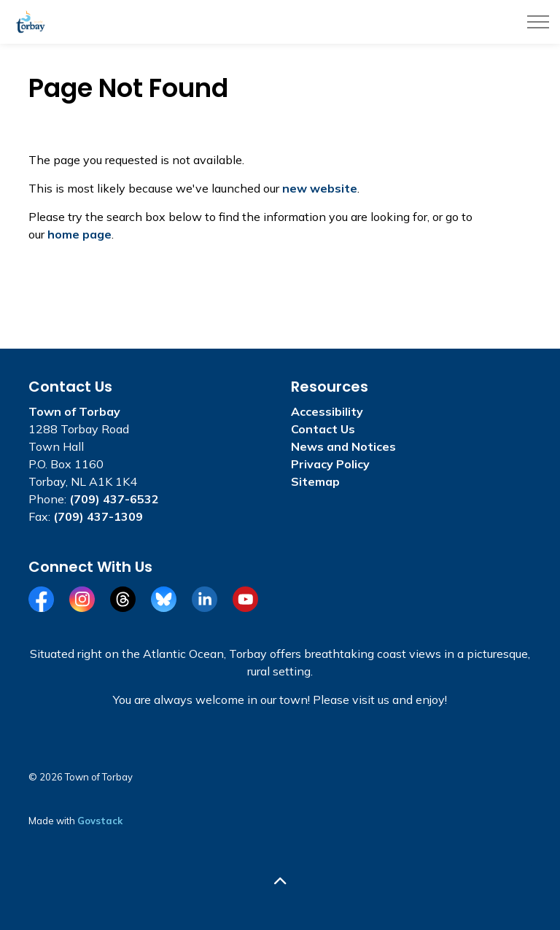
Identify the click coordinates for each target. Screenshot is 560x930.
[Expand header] (538, 22)
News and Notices (343, 446)
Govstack (100, 821)
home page (79, 234)
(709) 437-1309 (98, 516)
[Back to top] (280, 881)
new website (320, 188)
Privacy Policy (330, 464)
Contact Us (323, 429)
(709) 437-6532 (114, 499)
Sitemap (315, 481)
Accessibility (327, 411)
